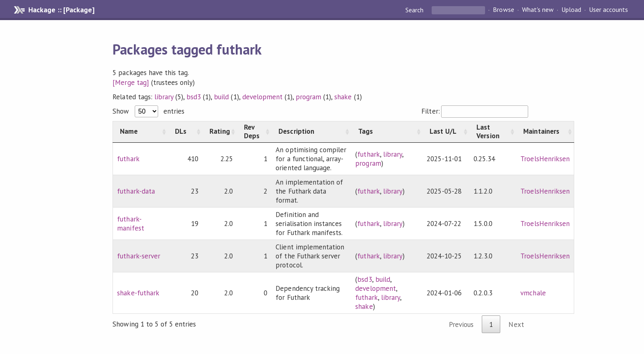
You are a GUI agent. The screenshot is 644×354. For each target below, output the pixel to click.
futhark (128, 159)
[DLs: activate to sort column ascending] (185, 132)
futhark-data (136, 191)
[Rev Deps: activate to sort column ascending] (254, 132)
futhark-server (138, 256)
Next (516, 324)
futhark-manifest (130, 224)
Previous (461, 324)
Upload (571, 10)
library (164, 97)
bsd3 (194, 97)
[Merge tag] (131, 82)
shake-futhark (138, 293)
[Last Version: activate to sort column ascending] (493, 132)
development (262, 97)
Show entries (148, 111)
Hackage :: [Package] (61, 10)
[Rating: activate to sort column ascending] (220, 132)
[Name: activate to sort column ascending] (141, 132)
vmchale (533, 293)
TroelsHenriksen (545, 159)
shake (343, 97)
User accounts (608, 10)
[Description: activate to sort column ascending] (311, 132)
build (221, 97)
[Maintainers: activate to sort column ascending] (545, 132)
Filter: (475, 111)
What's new (538, 10)
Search (415, 10)
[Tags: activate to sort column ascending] (387, 132)
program (308, 97)
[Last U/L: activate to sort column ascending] (446, 132)
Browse (503, 10)
